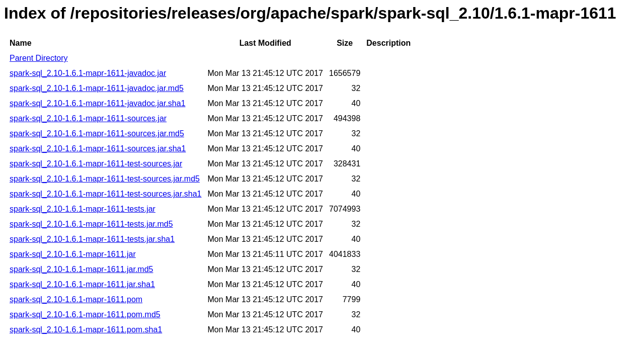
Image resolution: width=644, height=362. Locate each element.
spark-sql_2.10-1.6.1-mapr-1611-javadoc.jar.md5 (97, 88)
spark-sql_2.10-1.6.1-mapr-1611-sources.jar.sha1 (98, 149)
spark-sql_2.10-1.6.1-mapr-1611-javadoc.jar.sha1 (98, 103)
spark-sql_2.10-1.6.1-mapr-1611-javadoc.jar (88, 73)
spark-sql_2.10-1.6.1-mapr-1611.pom (76, 299)
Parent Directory (39, 58)
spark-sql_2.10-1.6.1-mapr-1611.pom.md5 (85, 314)
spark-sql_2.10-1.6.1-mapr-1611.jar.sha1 (82, 284)
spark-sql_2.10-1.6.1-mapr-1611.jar (73, 254)
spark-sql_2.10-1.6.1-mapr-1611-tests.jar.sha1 (92, 239)
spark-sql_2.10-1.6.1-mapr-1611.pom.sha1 (86, 330)
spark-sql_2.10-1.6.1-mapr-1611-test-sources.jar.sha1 (106, 194)
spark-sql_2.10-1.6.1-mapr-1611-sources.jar (88, 118)
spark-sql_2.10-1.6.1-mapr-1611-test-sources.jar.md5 (105, 179)
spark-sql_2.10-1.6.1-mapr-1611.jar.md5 (81, 269)
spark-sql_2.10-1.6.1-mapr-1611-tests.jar (83, 209)
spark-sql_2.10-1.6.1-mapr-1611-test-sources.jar (96, 164)
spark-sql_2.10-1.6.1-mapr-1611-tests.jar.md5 (91, 224)
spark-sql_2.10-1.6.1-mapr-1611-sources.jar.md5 (97, 133)
